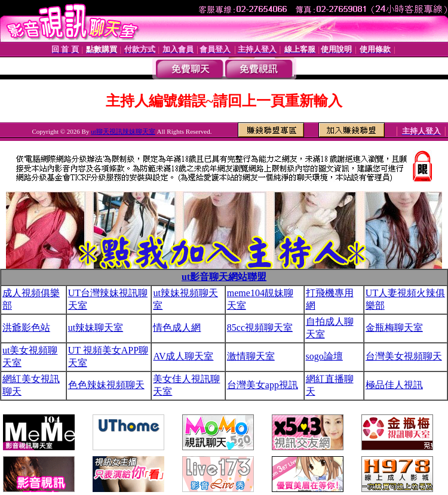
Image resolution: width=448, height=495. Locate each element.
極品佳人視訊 (394, 385)
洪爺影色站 (26, 328)
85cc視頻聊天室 (260, 328)
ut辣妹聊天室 (96, 328)
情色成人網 (177, 328)
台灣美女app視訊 (263, 385)
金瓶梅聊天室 (394, 328)
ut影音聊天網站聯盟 (224, 277)
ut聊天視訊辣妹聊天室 (123, 131)
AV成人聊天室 (183, 356)
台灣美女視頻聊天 (404, 356)
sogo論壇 (324, 356)
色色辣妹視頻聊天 (106, 385)
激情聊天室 (251, 356)
